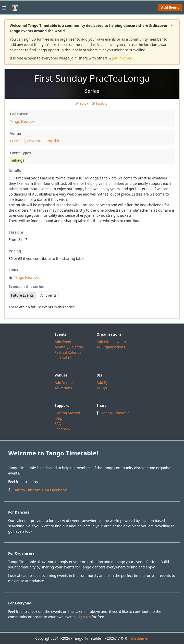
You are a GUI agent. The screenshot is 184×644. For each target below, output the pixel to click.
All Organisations (111, 347)
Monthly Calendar (69, 347)
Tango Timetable (115, 413)
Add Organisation (111, 342)
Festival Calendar (69, 352)
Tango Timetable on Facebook (41, 490)
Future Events (22, 295)
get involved (122, 58)
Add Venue (64, 382)
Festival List (64, 358)
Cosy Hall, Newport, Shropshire (36, 141)
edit (82, 103)
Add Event (170, 8)
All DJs (102, 388)
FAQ (58, 424)
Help (58, 418)
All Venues (63, 388)
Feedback (63, 429)
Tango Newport (23, 121)
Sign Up (84, 617)
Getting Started (67, 413)
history (100, 103)
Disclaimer (140, 638)
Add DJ (102, 382)
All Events (48, 295)
